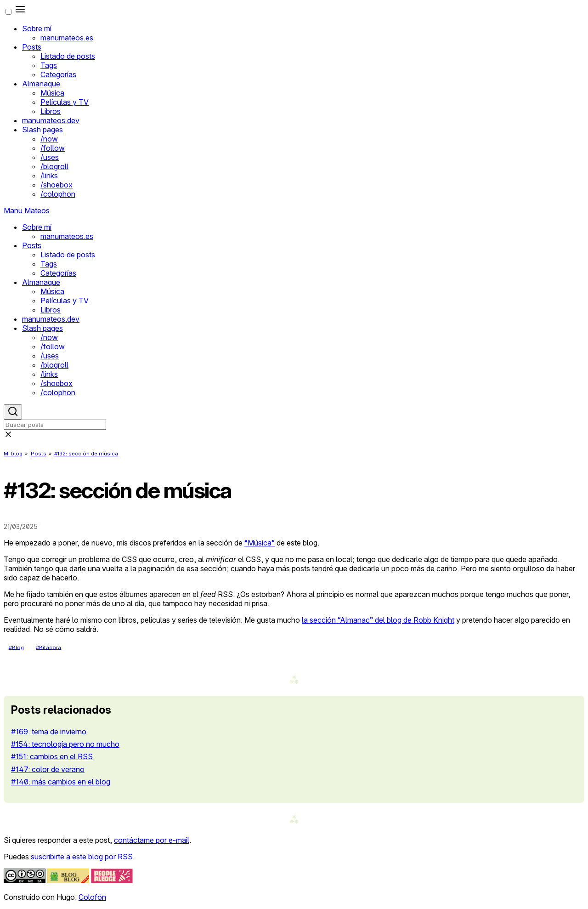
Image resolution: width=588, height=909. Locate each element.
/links (49, 176)
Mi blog (13, 454)
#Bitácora (48, 647)
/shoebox (57, 185)
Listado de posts (68, 56)
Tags (49, 65)
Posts (32, 47)
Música (52, 93)
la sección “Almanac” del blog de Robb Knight (378, 620)
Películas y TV (65, 102)
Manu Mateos (27, 210)
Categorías (58, 74)
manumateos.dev (51, 120)
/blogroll (54, 166)
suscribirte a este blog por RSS (82, 857)
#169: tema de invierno (49, 732)
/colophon (58, 194)
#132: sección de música (86, 454)
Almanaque (41, 84)
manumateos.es (67, 38)
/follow (53, 148)
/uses (50, 157)
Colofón (92, 897)
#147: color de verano (48, 769)
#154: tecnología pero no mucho (65, 744)
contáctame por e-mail (152, 840)
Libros (51, 111)
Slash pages (42, 130)
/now (49, 139)
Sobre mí (37, 28)
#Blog (16, 647)
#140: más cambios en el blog (61, 782)
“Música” (260, 543)
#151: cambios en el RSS (52, 756)
